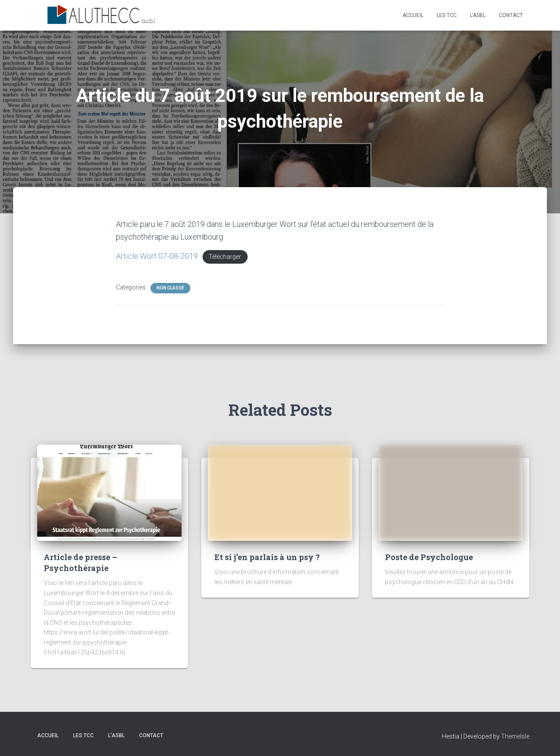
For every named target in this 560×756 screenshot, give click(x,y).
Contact (511, 15)
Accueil (413, 15)
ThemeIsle (515, 736)
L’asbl (478, 15)
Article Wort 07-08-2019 (157, 256)
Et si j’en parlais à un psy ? (267, 557)
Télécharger (225, 257)
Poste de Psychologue (429, 557)
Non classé (170, 288)
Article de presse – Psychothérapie (80, 563)
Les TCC (447, 15)
